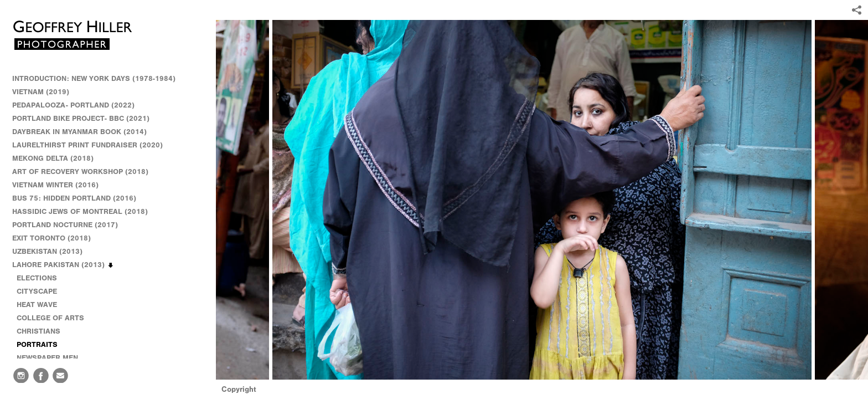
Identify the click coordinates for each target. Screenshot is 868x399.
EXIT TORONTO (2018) (51, 238)
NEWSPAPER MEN (47, 358)
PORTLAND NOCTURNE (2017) (65, 225)
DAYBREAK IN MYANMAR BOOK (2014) (79, 132)
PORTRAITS (37, 344)
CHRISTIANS (38, 331)
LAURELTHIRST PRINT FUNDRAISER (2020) (87, 145)
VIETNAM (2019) (41, 92)
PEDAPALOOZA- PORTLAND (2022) (73, 105)
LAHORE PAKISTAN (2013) (63, 265)
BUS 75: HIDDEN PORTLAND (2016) (74, 198)
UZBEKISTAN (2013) (47, 251)
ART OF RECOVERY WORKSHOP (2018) (80, 172)
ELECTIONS (37, 278)
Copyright (239, 389)
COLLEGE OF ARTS (50, 318)
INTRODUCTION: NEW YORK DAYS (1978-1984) (94, 78)
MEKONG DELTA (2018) (53, 158)
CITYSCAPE (37, 291)
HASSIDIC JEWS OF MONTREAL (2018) (80, 211)
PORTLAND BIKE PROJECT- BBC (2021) (81, 118)
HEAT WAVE (37, 305)
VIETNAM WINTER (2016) (60, 185)
